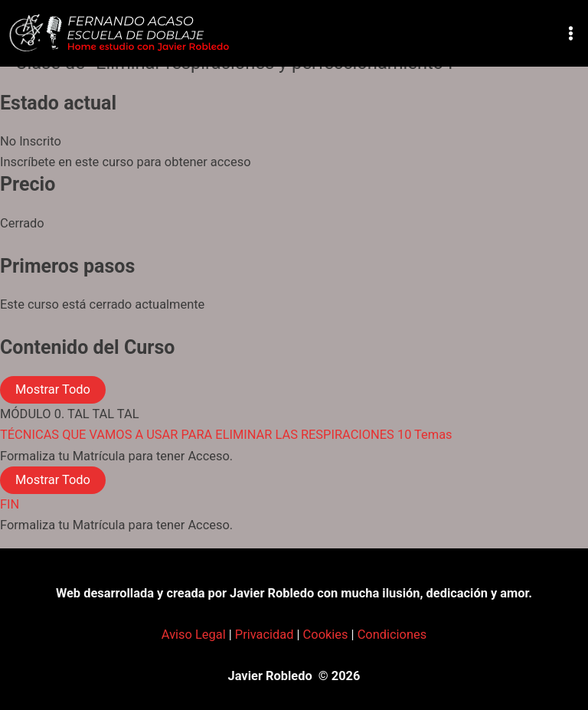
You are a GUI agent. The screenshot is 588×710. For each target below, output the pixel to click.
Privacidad (265, 635)
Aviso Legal (194, 635)
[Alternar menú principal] (570, 34)
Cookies (326, 635)
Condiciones (392, 635)
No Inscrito (31, 141)
